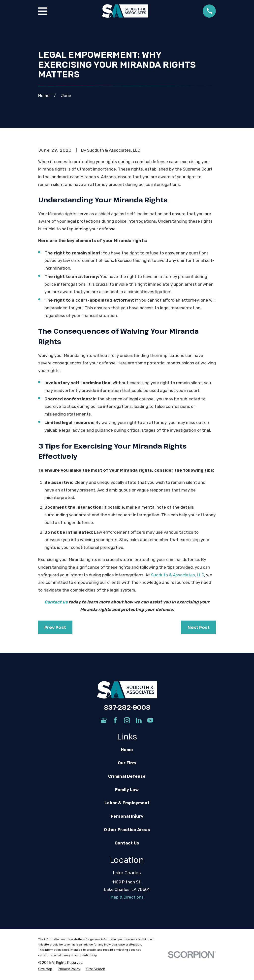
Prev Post (55, 627)
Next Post (199, 627)
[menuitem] (45, 969)
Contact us (56, 602)
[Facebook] (115, 720)
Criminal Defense (127, 776)
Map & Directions (127, 897)
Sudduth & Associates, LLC (178, 575)
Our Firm (127, 763)
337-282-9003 (127, 707)
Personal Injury (127, 816)
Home (127, 750)
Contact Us (127, 843)
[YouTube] (150, 720)
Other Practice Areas (127, 830)
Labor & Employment (127, 803)
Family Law (127, 790)
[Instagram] (127, 720)
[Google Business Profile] (104, 720)
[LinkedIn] (139, 720)
